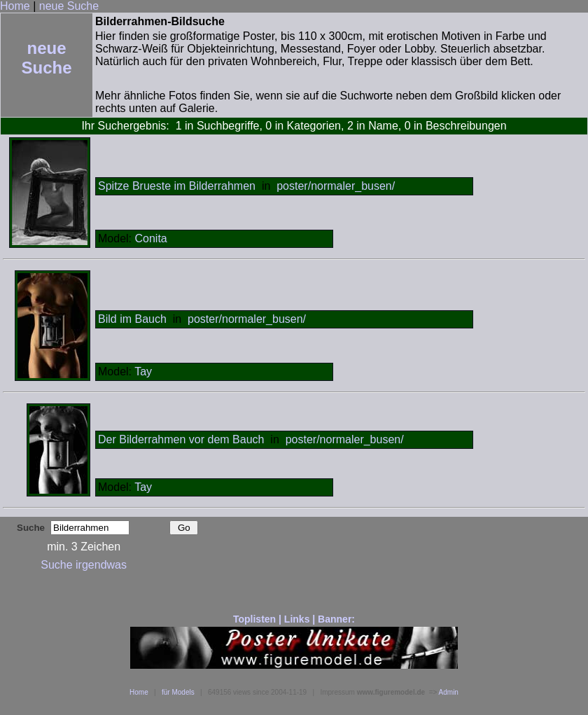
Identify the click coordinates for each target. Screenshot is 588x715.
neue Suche (69, 6)
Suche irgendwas (84, 565)
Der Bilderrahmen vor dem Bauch (181, 439)
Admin (449, 692)
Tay (143, 372)
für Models (178, 692)
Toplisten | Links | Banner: (294, 619)
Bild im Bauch (132, 319)
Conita (150, 238)
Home (15, 6)
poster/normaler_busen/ (336, 186)
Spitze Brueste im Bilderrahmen (177, 186)
